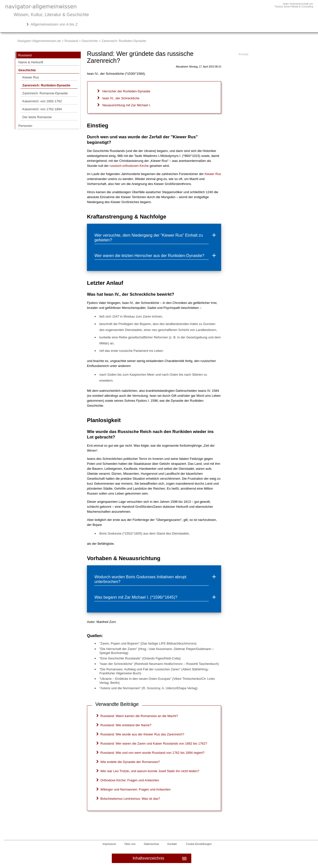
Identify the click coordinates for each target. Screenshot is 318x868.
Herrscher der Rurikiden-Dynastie (126, 91)
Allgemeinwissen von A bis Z (54, 24)
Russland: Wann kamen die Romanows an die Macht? (139, 716)
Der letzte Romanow (37, 117)
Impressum (109, 844)
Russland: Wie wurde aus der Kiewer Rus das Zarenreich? (142, 734)
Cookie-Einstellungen (199, 844)
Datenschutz (151, 844)
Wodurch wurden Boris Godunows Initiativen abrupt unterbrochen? (140, 579)
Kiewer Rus (31, 77)
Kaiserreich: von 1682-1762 (42, 101)
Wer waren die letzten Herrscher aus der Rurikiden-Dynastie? (149, 255)
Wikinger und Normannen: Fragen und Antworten (136, 789)
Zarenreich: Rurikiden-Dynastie (46, 85)
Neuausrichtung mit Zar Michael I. (126, 105)
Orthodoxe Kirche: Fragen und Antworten (130, 780)
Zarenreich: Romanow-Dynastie (45, 93)
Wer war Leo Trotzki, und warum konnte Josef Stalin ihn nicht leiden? (150, 771)
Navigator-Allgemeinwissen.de (39, 41)
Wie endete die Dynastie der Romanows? (130, 762)
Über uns (130, 844)
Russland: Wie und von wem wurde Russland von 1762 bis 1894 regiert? (152, 753)
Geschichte (90, 41)
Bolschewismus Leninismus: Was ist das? (130, 799)
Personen (25, 126)
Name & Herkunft (31, 62)
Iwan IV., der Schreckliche (121, 98)
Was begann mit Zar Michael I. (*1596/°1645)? (136, 597)
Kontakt (172, 844)
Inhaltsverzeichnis (160, 858)
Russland (71, 41)
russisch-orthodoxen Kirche (129, 166)
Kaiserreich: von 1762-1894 (42, 109)
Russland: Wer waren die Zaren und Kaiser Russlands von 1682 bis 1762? (154, 743)
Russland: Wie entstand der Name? (126, 725)
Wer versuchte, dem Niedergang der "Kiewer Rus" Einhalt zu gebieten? (149, 237)
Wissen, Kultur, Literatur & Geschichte (51, 15)
